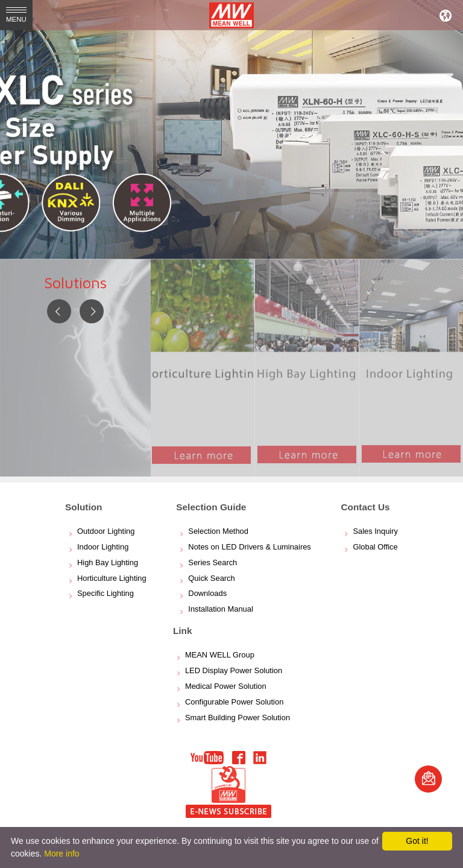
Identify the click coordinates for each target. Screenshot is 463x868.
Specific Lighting (106, 593)
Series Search (213, 562)
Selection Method (218, 531)
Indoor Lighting (103, 547)
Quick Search (211, 578)
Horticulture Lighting (112, 578)
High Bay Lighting (108, 562)
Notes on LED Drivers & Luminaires (249, 547)
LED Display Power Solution (234, 670)
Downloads (207, 593)
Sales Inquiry (375, 531)
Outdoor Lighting (106, 531)
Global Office (375, 547)
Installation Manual (221, 609)
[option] (231, 130)
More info (61, 854)
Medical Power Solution (226, 686)
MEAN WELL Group (220, 655)
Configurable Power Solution (234, 702)
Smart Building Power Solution (238, 718)
